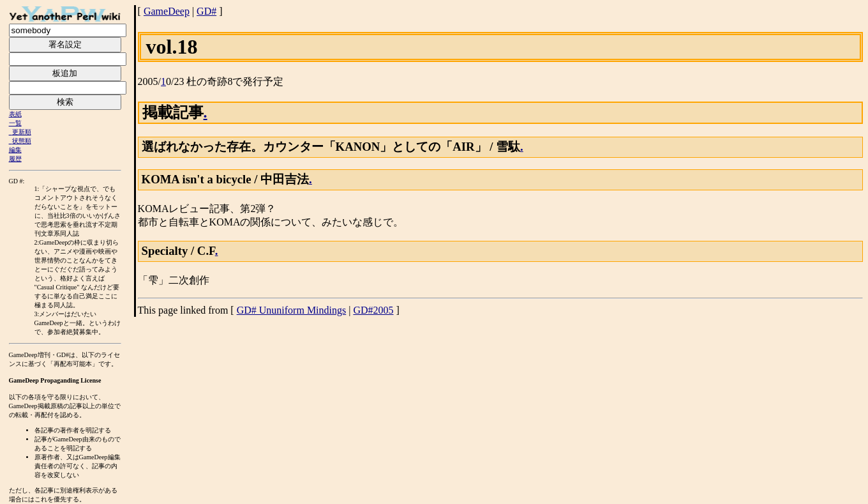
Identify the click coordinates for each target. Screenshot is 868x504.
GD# (206, 11)
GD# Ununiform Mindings (292, 310)
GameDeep (167, 11)
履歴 (15, 159)
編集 (15, 150)
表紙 (15, 114)
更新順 (22, 132)
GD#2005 (373, 310)
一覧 (15, 123)
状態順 (22, 141)
